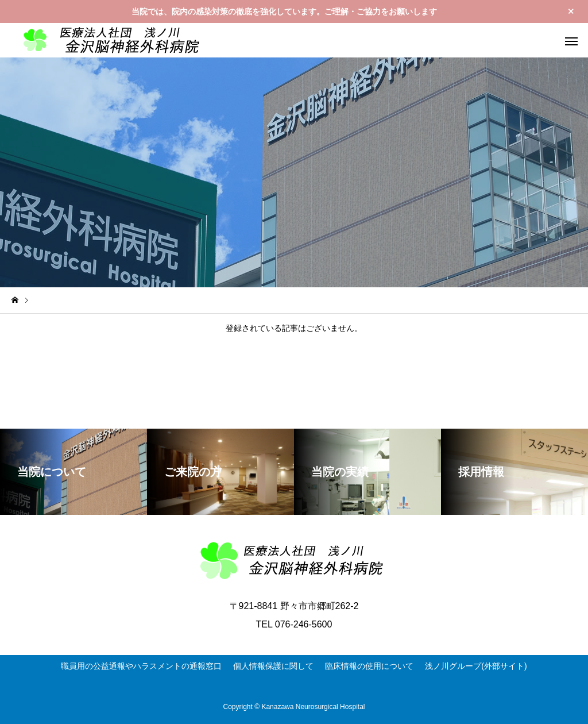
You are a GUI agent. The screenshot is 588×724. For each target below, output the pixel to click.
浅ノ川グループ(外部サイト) (476, 666)
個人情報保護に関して (273, 666)
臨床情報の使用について (369, 666)
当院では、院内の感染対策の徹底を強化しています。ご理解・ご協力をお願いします (284, 11)
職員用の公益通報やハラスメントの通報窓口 (141, 666)
